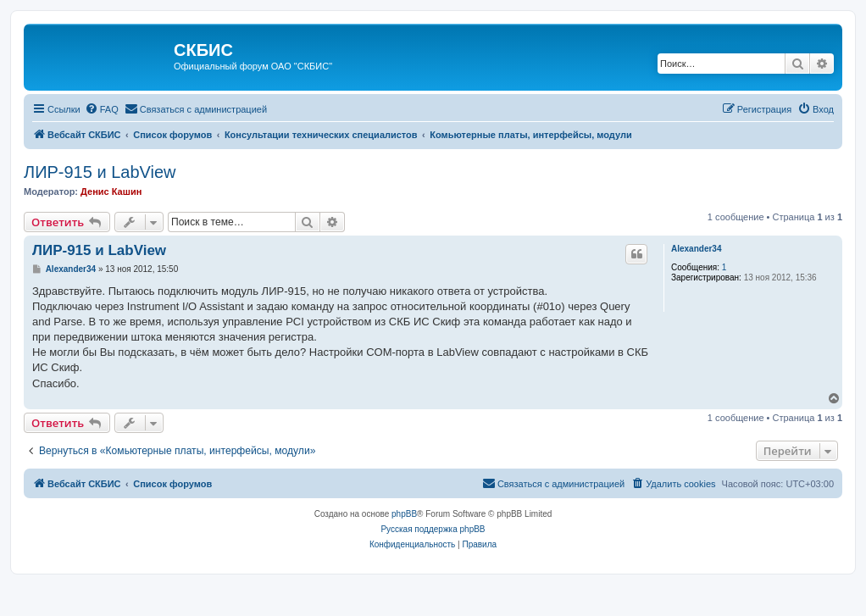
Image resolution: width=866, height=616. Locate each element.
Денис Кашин (111, 191)
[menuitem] (102, 109)
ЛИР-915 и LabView (100, 172)
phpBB (404, 514)
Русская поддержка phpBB (433, 529)
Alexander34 (696, 249)
